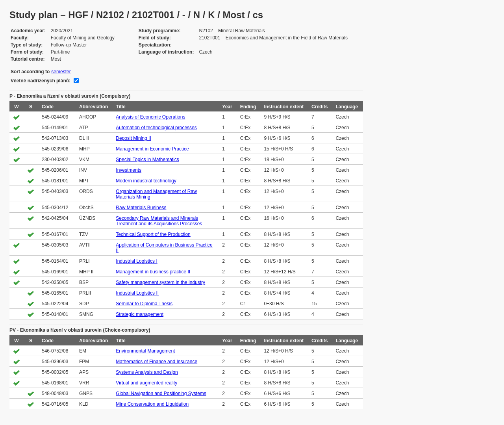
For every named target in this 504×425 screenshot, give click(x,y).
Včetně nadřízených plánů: (41, 81)
